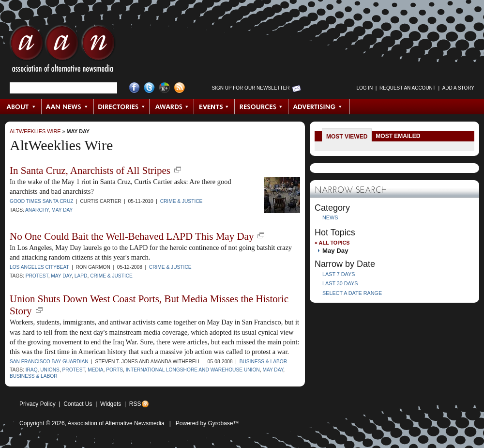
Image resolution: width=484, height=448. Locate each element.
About (21, 107)
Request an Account (408, 88)
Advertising (319, 107)
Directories (122, 107)
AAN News (68, 107)
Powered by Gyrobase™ (207, 423)
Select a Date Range (352, 293)
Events (214, 107)
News (330, 217)
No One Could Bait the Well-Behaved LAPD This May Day (132, 236)
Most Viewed (347, 137)
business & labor (34, 376)
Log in (364, 88)
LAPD (81, 276)
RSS (135, 404)
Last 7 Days (339, 274)
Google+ (164, 88)
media (95, 370)
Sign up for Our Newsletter (251, 88)
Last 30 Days (340, 283)
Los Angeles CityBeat (39, 267)
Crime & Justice (181, 201)
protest (37, 276)
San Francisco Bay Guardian (49, 362)
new (178, 170)
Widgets (111, 404)
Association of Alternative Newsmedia (116, 423)
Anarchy (37, 210)
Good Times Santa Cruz (42, 201)
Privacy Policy (38, 404)
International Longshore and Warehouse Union (193, 370)
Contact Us (78, 404)
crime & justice (111, 276)
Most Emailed (398, 136)
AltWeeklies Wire (35, 131)
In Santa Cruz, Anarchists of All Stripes (90, 170)
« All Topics (332, 243)
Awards (172, 107)
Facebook (134, 88)
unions (50, 370)
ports (114, 370)
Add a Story (458, 88)
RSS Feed (179, 88)
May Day (78, 131)
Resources (262, 107)
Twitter (149, 88)
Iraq (32, 370)
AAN (62, 51)
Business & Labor (264, 362)
